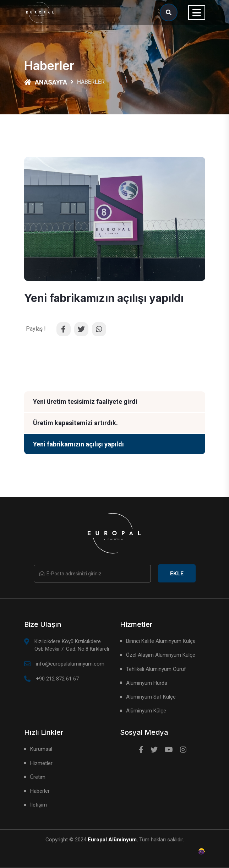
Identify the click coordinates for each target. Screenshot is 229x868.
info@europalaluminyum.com (70, 664)
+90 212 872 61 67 (57, 679)
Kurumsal (41, 749)
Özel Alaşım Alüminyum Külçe (161, 655)
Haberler (40, 791)
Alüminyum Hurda (147, 683)
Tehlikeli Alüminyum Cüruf (156, 669)
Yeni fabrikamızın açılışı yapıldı (78, 444)
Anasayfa (46, 82)
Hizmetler (41, 763)
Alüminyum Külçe (146, 711)
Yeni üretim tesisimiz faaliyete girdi (85, 402)
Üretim (38, 777)
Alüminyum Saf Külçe (151, 697)
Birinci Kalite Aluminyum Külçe (161, 641)
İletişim (39, 805)
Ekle (177, 574)
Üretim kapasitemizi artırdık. (75, 423)
